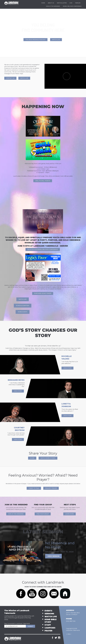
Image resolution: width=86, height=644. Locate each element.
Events (48, 611)
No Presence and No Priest (60, 545)
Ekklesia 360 (69, 634)
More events (23, 312)
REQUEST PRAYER (51, 488)
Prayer (48, 631)
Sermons (49, 614)
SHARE (32, 458)
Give (71, 3)
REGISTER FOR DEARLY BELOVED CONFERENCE (43, 249)
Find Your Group (43, 514)
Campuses (50, 628)
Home (43, 3)
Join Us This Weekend (53, 6)
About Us (51, 3)
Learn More (70, 514)
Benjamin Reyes (16, 380)
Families (78, 3)
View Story (67, 368)
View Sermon (53, 556)
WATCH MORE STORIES (48, 458)
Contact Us (10, 78)
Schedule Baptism (23, 306)
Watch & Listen (62, 3)
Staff (48, 625)
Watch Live (56, 40)
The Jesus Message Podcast (35, 40)
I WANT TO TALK (34, 488)
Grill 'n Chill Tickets (43, 181)
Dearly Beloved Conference (72, 6)
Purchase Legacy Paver (43, 293)
